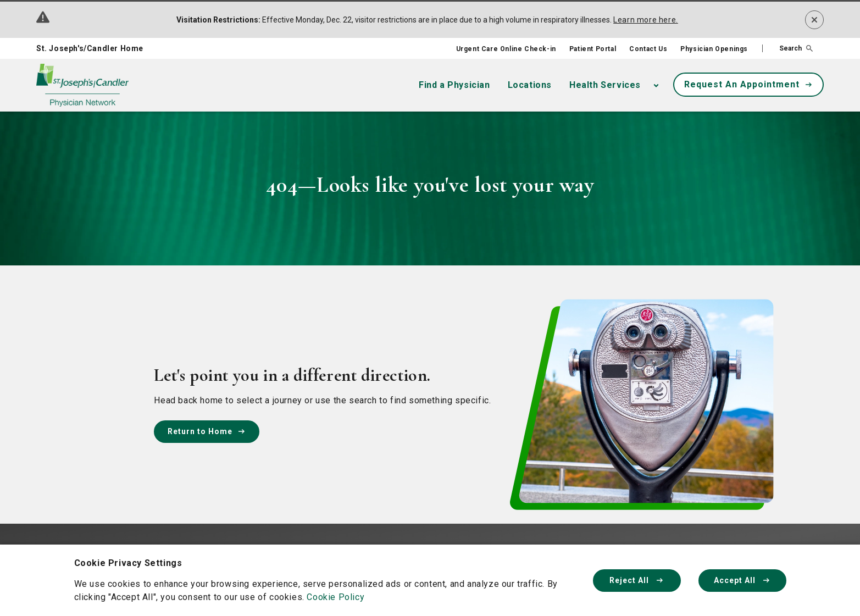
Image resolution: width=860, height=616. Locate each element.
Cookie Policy (335, 597)
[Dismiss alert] (814, 20)
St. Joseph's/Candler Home (90, 48)
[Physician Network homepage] (82, 85)
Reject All (637, 580)
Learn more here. (646, 20)
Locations (530, 85)
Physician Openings (714, 49)
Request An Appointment (748, 84)
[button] (787, 48)
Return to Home (207, 431)
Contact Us (648, 49)
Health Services (605, 85)
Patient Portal (593, 49)
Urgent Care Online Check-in (506, 49)
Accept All (742, 580)
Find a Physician (454, 85)
